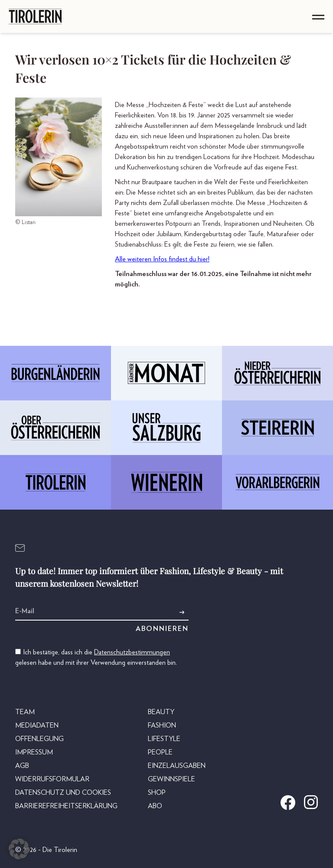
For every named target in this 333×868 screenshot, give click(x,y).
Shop (157, 793)
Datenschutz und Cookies (63, 793)
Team (25, 712)
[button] (19, 849)
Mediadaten (37, 725)
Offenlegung (39, 739)
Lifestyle (164, 739)
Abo (155, 806)
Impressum (34, 752)
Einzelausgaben (177, 766)
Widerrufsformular (52, 779)
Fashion (162, 725)
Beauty (161, 712)
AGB (22, 766)
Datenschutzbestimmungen (132, 652)
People (160, 752)
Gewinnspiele (171, 779)
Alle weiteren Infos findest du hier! (162, 259)
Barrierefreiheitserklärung (66, 806)
